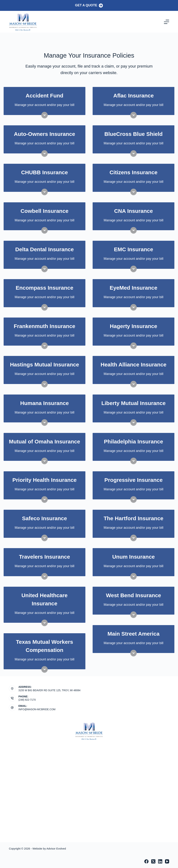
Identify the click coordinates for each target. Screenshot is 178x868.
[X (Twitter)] (153, 861)
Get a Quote (89, 6)
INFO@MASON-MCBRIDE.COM (37, 709)
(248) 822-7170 (27, 700)
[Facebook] (146, 861)
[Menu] (167, 22)
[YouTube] (167, 861)
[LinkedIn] (160, 861)
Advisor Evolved (56, 849)
